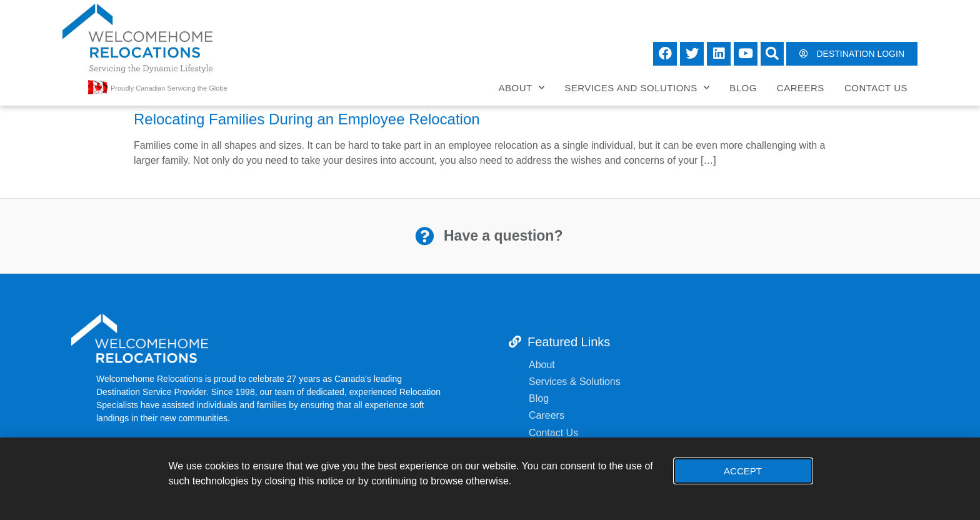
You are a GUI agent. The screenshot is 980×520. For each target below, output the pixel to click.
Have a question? (503, 236)
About (522, 88)
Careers (801, 88)
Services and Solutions (637, 88)
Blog (743, 88)
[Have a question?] (424, 236)
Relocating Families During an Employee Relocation (307, 119)
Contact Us (876, 88)
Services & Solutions (576, 382)
